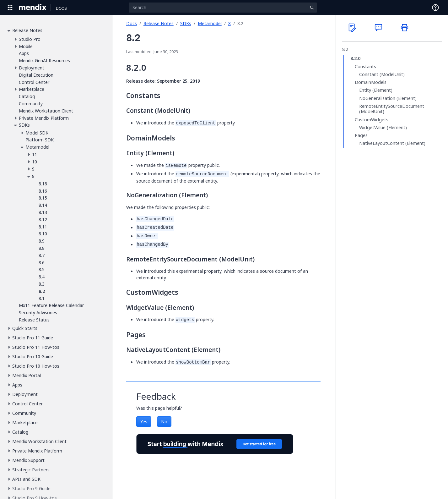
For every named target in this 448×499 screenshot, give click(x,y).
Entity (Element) (376, 90)
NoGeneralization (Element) (388, 98)
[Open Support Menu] (435, 8)
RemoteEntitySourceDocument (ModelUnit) (392, 109)
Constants (365, 67)
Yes (144, 422)
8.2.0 (355, 58)
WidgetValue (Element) (383, 128)
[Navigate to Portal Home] (33, 8)
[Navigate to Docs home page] (61, 8)
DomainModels (371, 82)
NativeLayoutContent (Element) (392, 143)
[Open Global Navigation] (10, 8)
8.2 (345, 49)
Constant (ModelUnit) (382, 74)
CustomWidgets (372, 120)
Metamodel (210, 23)
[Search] (223, 8)
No (164, 422)
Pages (361, 135)
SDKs (186, 23)
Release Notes (159, 23)
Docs (132, 23)
